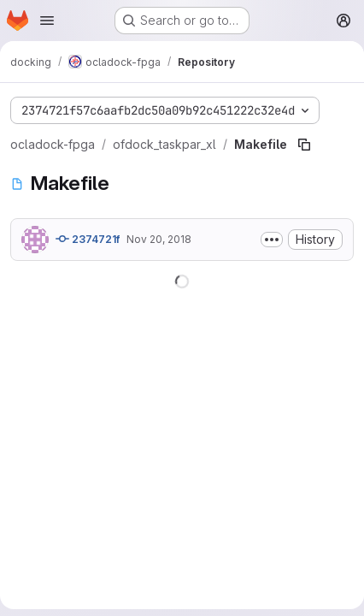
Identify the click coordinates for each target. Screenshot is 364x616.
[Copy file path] (304, 145)
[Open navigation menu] (47, 21)
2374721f (88, 239)
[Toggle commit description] (272, 240)
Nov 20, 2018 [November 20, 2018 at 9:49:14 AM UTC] (159, 239)
